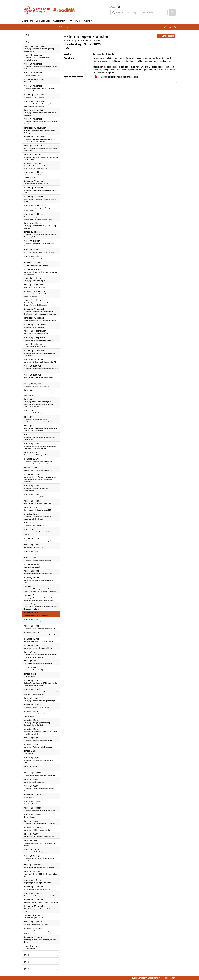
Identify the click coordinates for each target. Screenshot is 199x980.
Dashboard (27, 21)
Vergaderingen (43, 21)
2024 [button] (26, 955)
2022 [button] (26, 969)
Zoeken (114, 7)
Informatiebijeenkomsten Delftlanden (117, 77)
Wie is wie (75, 21)
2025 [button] (26, 42)
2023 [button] (26, 962)
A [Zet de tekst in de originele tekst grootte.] (165, 27)
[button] (172, 13)
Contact (88, 21)
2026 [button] (26, 35)
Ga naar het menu (1, 2)
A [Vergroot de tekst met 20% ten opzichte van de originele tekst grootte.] (170, 27)
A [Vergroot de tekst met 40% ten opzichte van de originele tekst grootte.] (175, 27)
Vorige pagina (166, 36)
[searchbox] (139, 13)
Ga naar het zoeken (0, 2)
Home (40, 27)
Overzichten (59, 21)
